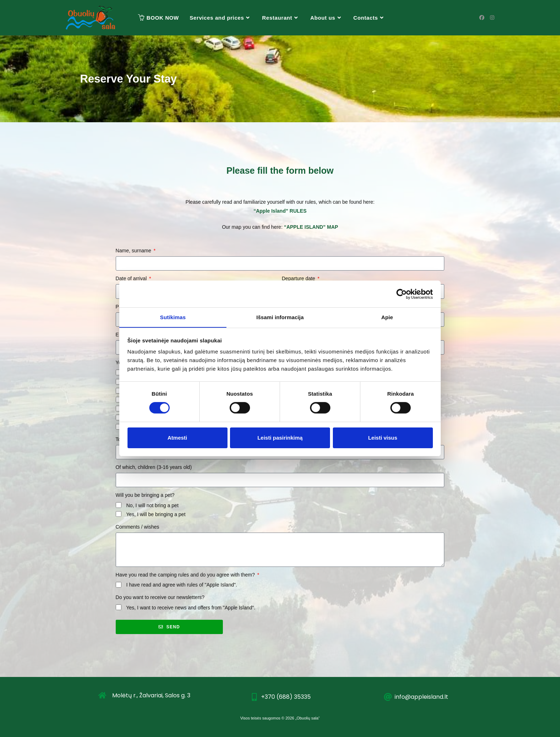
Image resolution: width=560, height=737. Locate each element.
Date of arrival (132, 278)
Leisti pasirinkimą (280, 438)
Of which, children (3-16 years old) (154, 467)
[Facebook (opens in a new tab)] (482, 18)
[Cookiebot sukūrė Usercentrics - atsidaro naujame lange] (402, 294)
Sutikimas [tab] (173, 317)
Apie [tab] (387, 317)
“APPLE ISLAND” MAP (311, 227)
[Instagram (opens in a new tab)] (492, 18)
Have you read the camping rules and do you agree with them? (186, 575)
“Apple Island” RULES (280, 211)
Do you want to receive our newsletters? (160, 597)
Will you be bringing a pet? (145, 495)
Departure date (299, 278)
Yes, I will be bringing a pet (156, 514)
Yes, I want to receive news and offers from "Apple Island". (191, 608)
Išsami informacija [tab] (280, 317)
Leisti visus (383, 438)
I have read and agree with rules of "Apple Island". (181, 585)
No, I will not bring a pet (152, 505)
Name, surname (134, 251)
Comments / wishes (137, 527)
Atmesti (177, 438)
